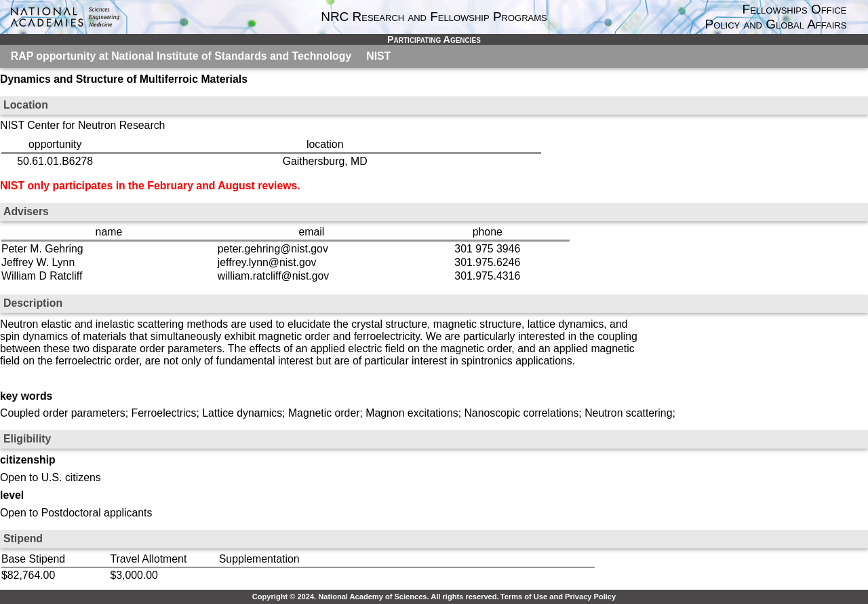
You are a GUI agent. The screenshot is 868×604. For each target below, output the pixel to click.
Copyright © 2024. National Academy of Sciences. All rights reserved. (376, 597)
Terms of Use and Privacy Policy (558, 597)
